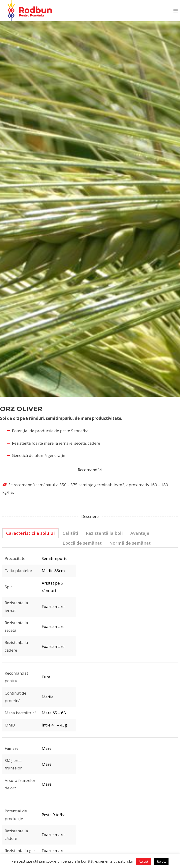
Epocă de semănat (82, 543)
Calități (70, 533)
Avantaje (140, 533)
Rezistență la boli (104, 533)
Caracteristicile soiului (30, 533)
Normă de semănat (130, 543)
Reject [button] (161, 861)
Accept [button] (143, 861)
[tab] (30, 533)
